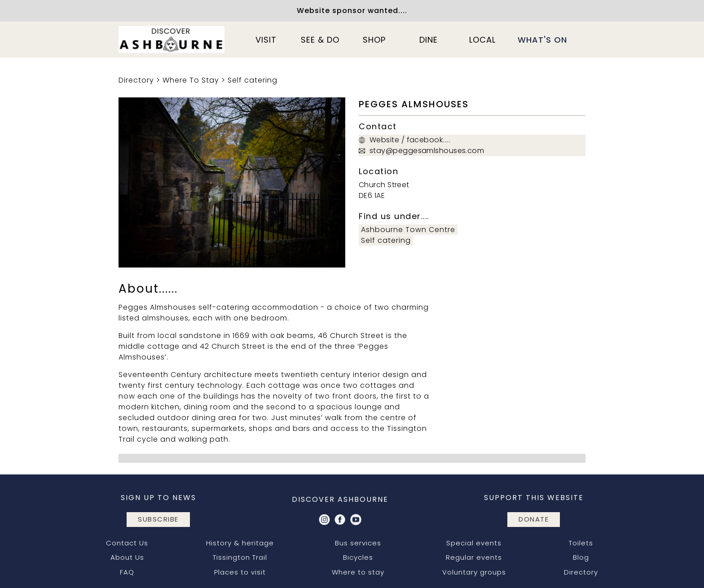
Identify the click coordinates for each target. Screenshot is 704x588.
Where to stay (358, 572)
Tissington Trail (240, 557)
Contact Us (127, 543)
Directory (136, 80)
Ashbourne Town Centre (408, 230)
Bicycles (358, 557)
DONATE (534, 519)
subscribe (158, 519)
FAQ (127, 572)
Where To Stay (191, 80)
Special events (474, 543)
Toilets (581, 543)
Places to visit (240, 572)
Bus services (358, 543)
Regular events (474, 557)
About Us (127, 557)
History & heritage (240, 543)
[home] (172, 39)
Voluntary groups (474, 572)
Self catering (253, 80)
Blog (581, 557)
